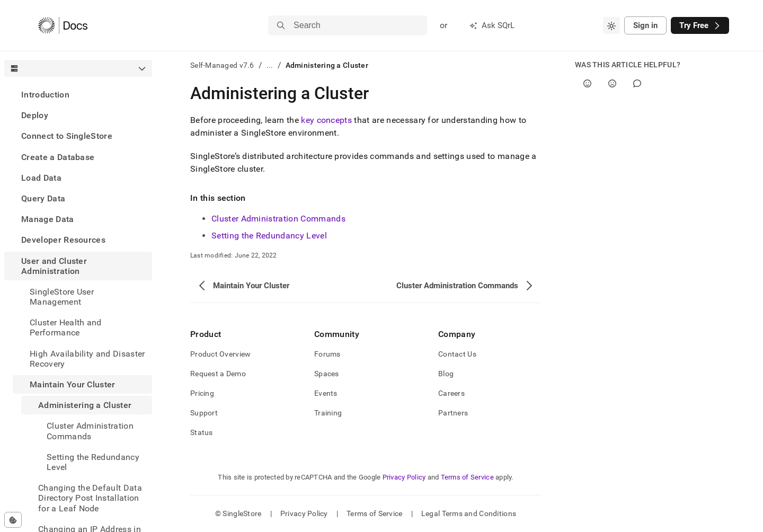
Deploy (35, 115)
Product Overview (220, 354)
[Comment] (637, 83)
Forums (327, 354)
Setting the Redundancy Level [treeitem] (93, 462)
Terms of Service (467, 477)
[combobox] (611, 25)
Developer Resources (63, 240)
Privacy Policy (404, 477)
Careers (451, 393)
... (270, 65)
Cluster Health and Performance (66, 327)
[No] (612, 83)
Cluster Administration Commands (278, 219)
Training (328, 413)
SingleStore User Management (62, 297)
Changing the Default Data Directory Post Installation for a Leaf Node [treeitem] (90, 498)
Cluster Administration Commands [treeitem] (90, 431)
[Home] (63, 25)
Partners (453, 413)
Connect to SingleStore (67, 136)
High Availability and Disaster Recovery (87, 359)
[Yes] (587, 83)
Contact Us (457, 354)
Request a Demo (218, 374)
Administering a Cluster (85, 405)
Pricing (202, 393)
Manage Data (48, 219)
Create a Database (58, 157)
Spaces (327, 374)
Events (326, 393)
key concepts (326, 120)
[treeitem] (78, 95)
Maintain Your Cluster (73, 384)
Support (204, 413)
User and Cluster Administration (54, 266)
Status (202, 432)
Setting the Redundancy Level (269, 236)
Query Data (43, 198)
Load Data (41, 178)
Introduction (45, 95)
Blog (446, 374)
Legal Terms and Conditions (469, 513)
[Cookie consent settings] (13, 520)
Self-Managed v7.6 (222, 65)
